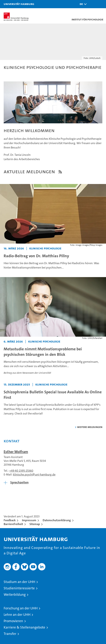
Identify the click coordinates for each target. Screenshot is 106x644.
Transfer (10, 634)
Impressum (29, 520)
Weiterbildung (15, 595)
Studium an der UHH (19, 582)
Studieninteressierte (19, 588)
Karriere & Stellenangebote (24, 627)
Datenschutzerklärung (57, 520)
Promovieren (13, 621)
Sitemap (35, 524)
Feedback (10, 520)
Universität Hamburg (19, 4)
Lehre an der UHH (17, 615)
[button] (82, 4)
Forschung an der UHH (21, 608)
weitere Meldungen (90, 427)
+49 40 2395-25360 (21, 471)
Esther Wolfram (16, 452)
